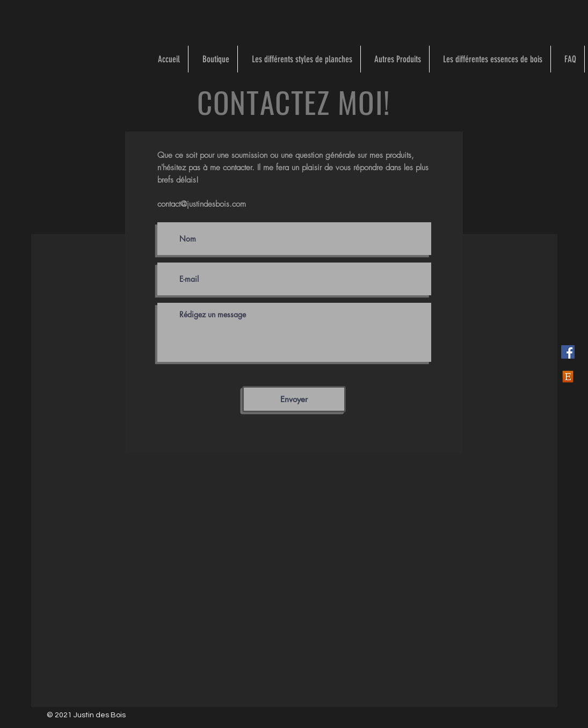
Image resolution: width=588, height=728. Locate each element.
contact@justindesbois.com (202, 204)
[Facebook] (568, 352)
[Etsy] (568, 377)
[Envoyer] (294, 399)
